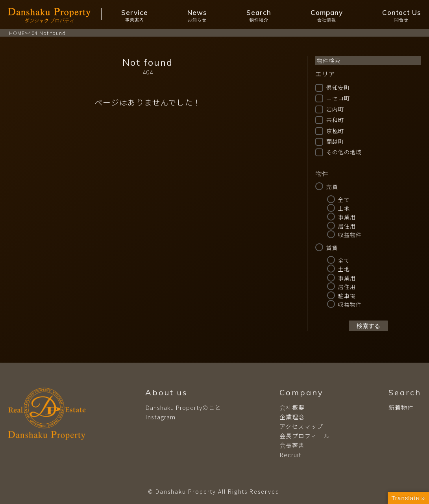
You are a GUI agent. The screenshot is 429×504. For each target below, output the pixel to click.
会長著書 (292, 445)
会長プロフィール (305, 436)
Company (327, 16)
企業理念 (292, 417)
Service (135, 16)
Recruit (290, 455)
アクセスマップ (301, 426)
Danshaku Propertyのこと (183, 407)
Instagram (160, 417)
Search (259, 16)
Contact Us (402, 16)
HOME (17, 33)
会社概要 (292, 407)
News (197, 16)
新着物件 (401, 407)
